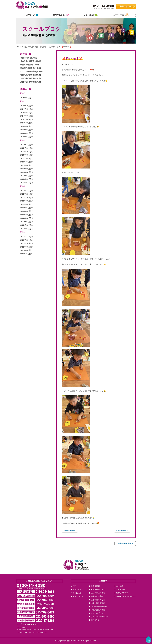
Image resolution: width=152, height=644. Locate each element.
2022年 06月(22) (27, 211)
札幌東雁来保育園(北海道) (31, 75)
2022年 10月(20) (27, 198)
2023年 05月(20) (27, 169)
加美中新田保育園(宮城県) (31, 82)
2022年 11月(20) (27, 194)
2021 (22, 232)
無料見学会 (95, 620)
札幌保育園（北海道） (29, 58)
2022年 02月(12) (27, 225)
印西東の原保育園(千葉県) (31, 68)
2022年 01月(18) (27, 229)
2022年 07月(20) (27, 208)
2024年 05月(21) (27, 123)
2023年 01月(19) (27, 183)
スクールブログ (97, 613)
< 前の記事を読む (70, 530)
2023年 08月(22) (27, 159)
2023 (22, 140)
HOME (19, 47)
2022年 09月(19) (27, 201)
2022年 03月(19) (27, 222)
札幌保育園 (95, 586)
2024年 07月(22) (27, 116)
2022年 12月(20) (27, 191)
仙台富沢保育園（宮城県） (31, 65)
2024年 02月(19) (27, 133)
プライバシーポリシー (100, 617)
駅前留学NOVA (122, 593)
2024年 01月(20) (27, 137)
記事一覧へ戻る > (125, 543)
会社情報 (120, 586)
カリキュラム (78, 590)
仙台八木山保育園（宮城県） (35, 47)
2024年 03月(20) (27, 130)
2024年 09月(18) (27, 109)
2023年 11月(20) (27, 148)
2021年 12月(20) (27, 237)
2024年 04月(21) (27, 126)
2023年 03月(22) (27, 176)
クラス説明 (77, 593)
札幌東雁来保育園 (98, 590)
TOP (74, 586)
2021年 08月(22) (27, 250)
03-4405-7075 (26, 633)
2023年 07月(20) (27, 162)
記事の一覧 (54, 47)
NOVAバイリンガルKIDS (126, 596)
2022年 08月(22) (27, 204)
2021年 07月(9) (26, 254)
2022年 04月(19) (27, 218)
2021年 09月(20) (27, 247)
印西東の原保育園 (98, 610)
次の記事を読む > (122, 530)
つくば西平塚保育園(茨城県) (31, 72)
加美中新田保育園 (98, 603)
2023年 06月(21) (27, 165)
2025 (22, 93)
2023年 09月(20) (27, 155)
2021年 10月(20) (27, 243)
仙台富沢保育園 (97, 596)
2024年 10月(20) (27, 106)
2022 (22, 186)
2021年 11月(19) (27, 240)
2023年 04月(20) (27, 172)
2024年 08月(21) (27, 113)
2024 (22, 101)
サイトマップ (121, 590)
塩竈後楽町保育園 (98, 600)
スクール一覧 (78, 596)
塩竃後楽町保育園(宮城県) (31, 78)
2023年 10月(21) (27, 152)
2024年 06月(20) (27, 120)
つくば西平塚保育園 (99, 607)
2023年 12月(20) (27, 145)
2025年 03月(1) (26, 98)
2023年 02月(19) (27, 179)
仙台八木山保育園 (98, 593)
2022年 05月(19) (27, 215)
